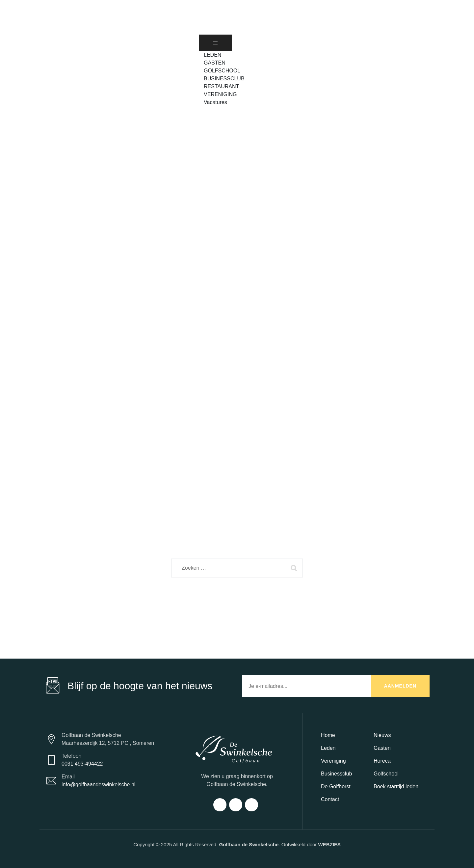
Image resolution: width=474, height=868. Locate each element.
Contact (330, 799)
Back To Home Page (232, 601)
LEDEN (212, 55)
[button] (207, 110)
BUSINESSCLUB (224, 79)
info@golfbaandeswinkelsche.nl (98, 785)
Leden (328, 748)
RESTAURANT (221, 86)
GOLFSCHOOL (222, 71)
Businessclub (336, 774)
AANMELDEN (400, 686)
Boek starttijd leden (396, 787)
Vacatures (215, 102)
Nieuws (382, 735)
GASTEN (215, 63)
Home (328, 735)
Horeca (382, 761)
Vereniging (333, 761)
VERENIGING (220, 94)
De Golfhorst (336, 787)
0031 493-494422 (82, 764)
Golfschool (386, 774)
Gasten (382, 748)
